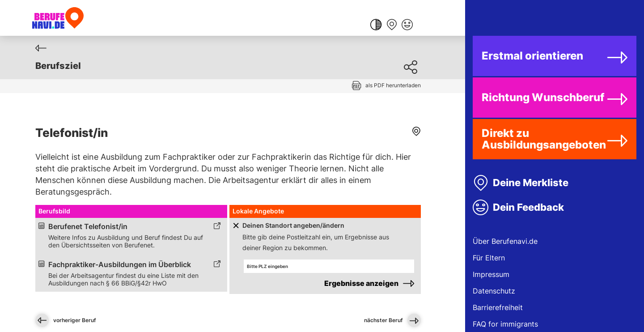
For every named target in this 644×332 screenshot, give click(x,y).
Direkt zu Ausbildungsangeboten (544, 139)
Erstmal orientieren (532, 56)
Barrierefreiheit (498, 307)
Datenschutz (494, 291)
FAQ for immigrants (505, 324)
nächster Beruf (392, 320)
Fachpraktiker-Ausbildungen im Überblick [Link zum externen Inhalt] (120, 265)
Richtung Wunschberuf (543, 97)
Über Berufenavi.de (505, 241)
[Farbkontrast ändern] (376, 26)
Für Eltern (489, 258)
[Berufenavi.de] (58, 18)
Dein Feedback (528, 207)
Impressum (491, 274)
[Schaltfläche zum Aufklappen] (235, 226)
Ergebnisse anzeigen (361, 283)
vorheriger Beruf (66, 320)
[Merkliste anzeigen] (392, 26)
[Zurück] (41, 48)
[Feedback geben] (407, 26)
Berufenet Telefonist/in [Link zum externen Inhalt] (88, 227)
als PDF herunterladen (393, 85)
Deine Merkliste (531, 183)
